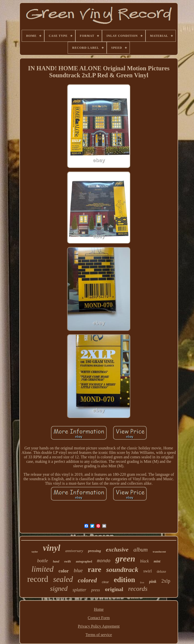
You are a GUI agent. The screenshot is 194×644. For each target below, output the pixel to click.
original (114, 589)
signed (59, 589)
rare (95, 569)
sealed (63, 579)
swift (68, 561)
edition (124, 580)
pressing (95, 551)
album (141, 550)
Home (99, 609)
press (96, 590)
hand (56, 561)
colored (87, 580)
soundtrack (122, 570)
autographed (84, 561)
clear (105, 582)
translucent (159, 552)
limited (42, 569)
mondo (104, 561)
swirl (147, 571)
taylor (35, 552)
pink (153, 581)
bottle (42, 561)
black (144, 561)
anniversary (74, 551)
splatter (79, 590)
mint (157, 561)
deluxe (161, 572)
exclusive (117, 550)
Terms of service (99, 635)
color (64, 571)
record (38, 579)
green (125, 559)
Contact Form (99, 618)
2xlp (166, 581)
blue (78, 570)
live (142, 582)
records (138, 589)
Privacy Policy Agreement (99, 626)
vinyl (51, 548)
